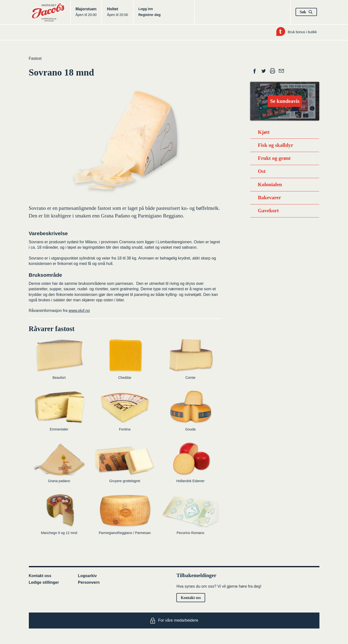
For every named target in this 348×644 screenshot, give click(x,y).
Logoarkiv (87, 576)
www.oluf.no (79, 311)
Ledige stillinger (44, 582)
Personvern (89, 582)
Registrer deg (149, 15)
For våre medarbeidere (174, 621)
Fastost (35, 58)
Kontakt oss (40, 576)
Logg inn (146, 9)
